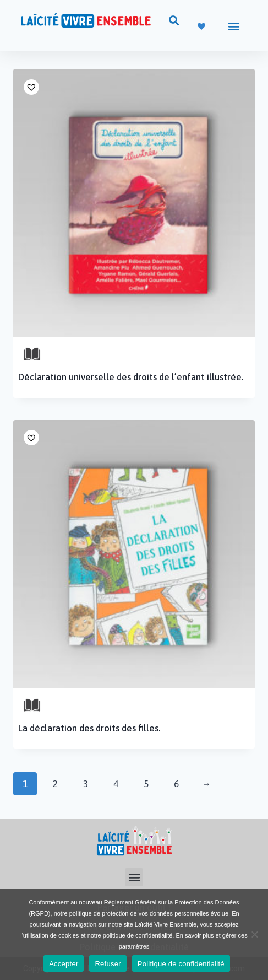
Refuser (108, 964)
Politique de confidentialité (181, 964)
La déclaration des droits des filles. (89, 728)
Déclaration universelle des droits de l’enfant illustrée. (131, 377)
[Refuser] (254, 934)
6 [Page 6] (176, 784)
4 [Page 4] (116, 784)
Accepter (64, 964)
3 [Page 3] (86, 784)
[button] (174, 20)
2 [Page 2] (55, 784)
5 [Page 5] (146, 784)
